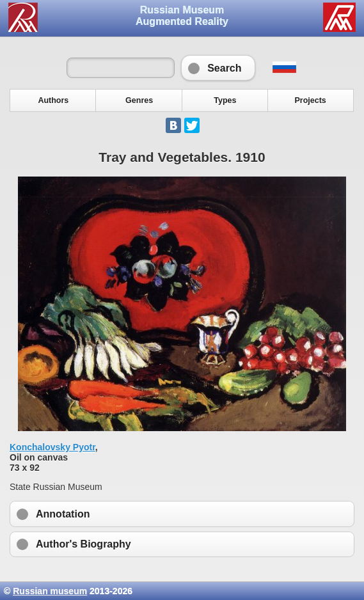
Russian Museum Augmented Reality (182, 16)
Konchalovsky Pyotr (52, 447)
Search (218, 68)
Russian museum (50, 591)
